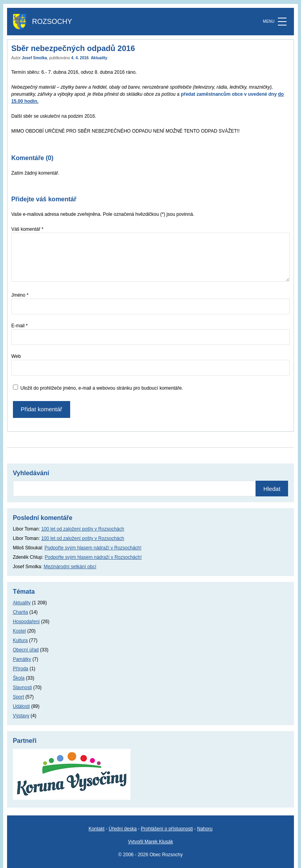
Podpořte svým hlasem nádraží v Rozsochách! (93, 548)
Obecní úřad (26, 650)
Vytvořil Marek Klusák (151, 842)
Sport (19, 697)
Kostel (19, 631)
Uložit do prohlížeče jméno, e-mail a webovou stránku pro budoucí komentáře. (102, 388)
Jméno (20, 295)
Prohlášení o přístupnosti (167, 829)
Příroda (21, 669)
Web (16, 356)
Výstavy (21, 716)
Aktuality (99, 58)
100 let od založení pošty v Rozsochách (83, 529)
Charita (21, 612)
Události (21, 706)
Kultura (20, 640)
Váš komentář (27, 229)
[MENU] (282, 22)
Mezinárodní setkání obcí (70, 567)
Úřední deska (122, 829)
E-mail (20, 326)
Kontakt (97, 829)
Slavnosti (23, 687)
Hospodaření (26, 622)
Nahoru (205, 829)
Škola (19, 678)
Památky (22, 659)
